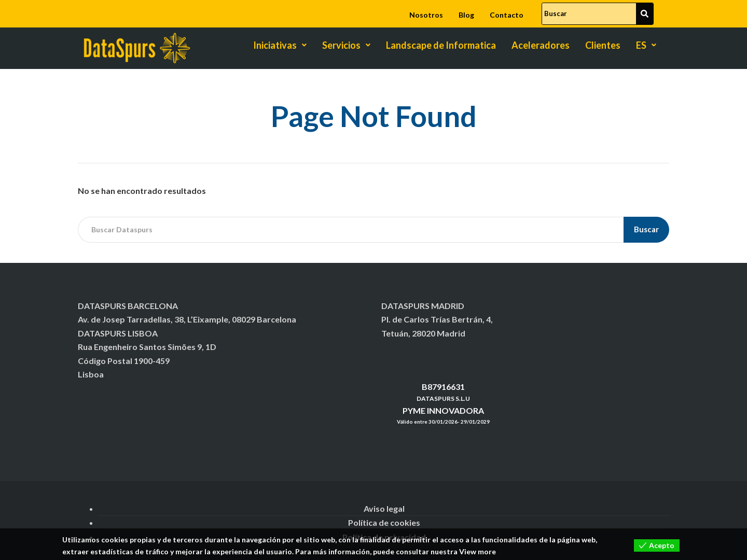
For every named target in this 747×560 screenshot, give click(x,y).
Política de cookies (384, 522)
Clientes (603, 45)
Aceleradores (541, 45)
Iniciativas (280, 45)
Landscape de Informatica (441, 45)
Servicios (346, 45)
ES (646, 45)
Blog (466, 15)
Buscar (646, 229)
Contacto (507, 15)
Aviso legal (384, 508)
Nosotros (426, 15)
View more (478, 551)
